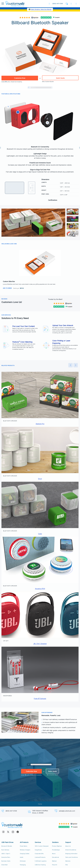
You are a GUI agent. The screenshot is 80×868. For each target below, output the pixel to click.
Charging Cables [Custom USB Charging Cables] (25, 854)
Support (68, 842)
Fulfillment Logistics (41, 861)
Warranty (68, 861)
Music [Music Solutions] (54, 854)
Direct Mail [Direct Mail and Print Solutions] (4, 865)
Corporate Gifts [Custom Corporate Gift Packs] (39, 854)
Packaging (23, 865)
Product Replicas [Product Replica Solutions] (57, 846)
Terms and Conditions (72, 857)
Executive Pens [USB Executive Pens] (6, 857)
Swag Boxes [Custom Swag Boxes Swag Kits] (38, 850)
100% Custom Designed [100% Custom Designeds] (42, 846)
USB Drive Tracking (40, 865)
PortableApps (56, 850)
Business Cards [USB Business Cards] (6, 861)
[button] (67, 4)
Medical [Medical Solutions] (54, 861)
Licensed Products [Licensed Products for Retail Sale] (40, 857)
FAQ (67, 865)
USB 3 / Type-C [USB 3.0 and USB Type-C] (6, 854)
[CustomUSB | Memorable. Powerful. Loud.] (20, 825)
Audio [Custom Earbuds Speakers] (22, 857)
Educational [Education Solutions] (55, 857)
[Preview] (2, 148)
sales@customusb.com (67, 811)
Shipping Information (71, 854)
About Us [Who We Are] (68, 846)
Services (38, 842)
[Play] (20, 722)
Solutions (55, 842)
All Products (24, 842)
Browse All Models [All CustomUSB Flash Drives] (7, 846)
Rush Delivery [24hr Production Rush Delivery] (5, 850)
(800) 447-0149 (11, 811)
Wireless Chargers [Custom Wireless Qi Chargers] (25, 850)
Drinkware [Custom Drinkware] (23, 861)
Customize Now (20, 78)
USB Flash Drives (7, 842)
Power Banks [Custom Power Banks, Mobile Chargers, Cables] (24, 846)
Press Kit (55, 865)
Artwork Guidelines (71, 850)
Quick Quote (60, 78)
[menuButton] (3, 4)
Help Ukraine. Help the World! (41, 9)
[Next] (78, 148)
